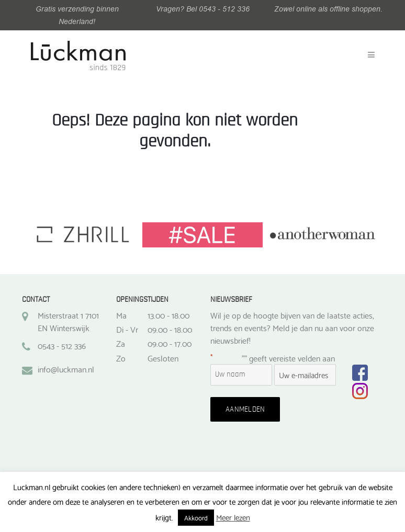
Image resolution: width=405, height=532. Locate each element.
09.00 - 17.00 (170, 343)
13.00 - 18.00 (168, 315)
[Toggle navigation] (371, 55)
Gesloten (163, 358)
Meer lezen (233, 517)
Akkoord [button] (196, 517)
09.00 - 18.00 (170, 329)
